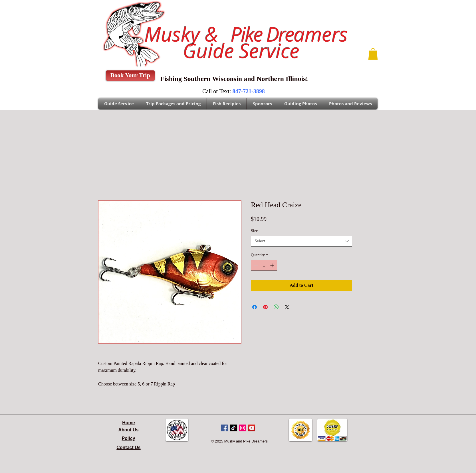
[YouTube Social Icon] (252, 428)
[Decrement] (255, 265)
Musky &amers (241, 34)
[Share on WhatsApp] (276, 307)
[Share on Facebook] (255, 307)
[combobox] (301, 241)
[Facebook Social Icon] (224, 428)
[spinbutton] (264, 265)
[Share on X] (287, 307)
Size (254, 231)
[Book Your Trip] (130, 76)
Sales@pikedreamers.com (72, 10)
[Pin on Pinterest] (265, 307)
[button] (373, 54)
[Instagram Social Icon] (243, 428)
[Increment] (273, 265)
